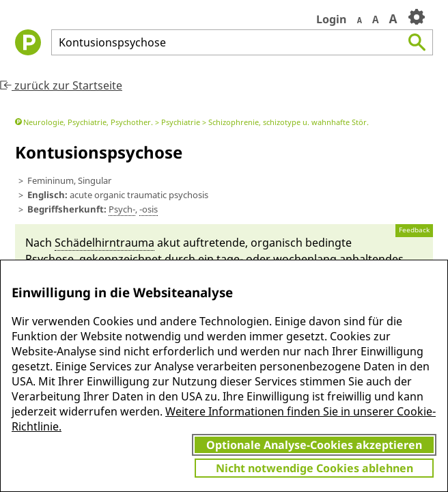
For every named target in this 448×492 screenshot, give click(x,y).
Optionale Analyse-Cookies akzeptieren (314, 445)
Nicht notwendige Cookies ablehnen (314, 468)
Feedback (414, 230)
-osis (149, 209)
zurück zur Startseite (61, 85)
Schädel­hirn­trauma (104, 243)
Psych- (122, 209)
